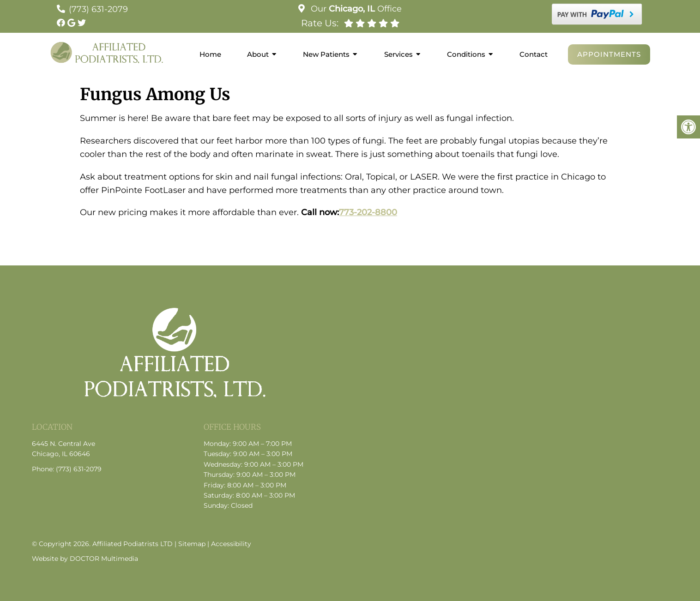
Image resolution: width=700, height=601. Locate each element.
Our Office (355, 9)
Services (398, 54)
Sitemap (192, 544)
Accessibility (231, 544)
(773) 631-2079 (98, 9)
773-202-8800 (368, 212)
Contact (534, 54)
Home (210, 54)
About (258, 54)
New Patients (326, 54)
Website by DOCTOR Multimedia (85, 559)
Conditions (466, 54)
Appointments (609, 54)
